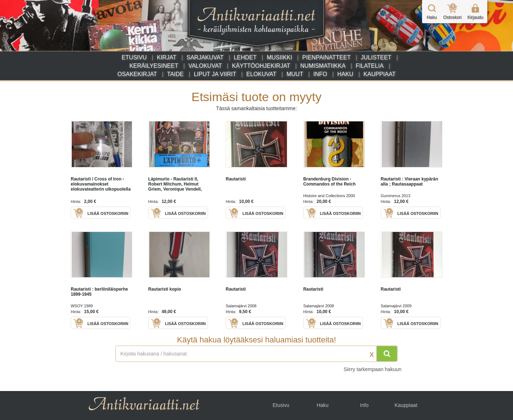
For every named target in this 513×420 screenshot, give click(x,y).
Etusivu (134, 57)
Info (320, 74)
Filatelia (370, 66)
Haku (345, 74)
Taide (175, 74)
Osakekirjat (137, 74)
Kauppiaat (379, 74)
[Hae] (387, 354)
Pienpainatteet (326, 57)
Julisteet (376, 57)
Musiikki (279, 57)
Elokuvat (261, 74)
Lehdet (245, 57)
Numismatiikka (323, 66)
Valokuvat (205, 66)
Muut (295, 74)
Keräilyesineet (154, 66)
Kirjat (167, 57)
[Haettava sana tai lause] (256, 354)
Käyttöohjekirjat (261, 66)
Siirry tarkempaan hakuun (372, 369)
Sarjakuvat (205, 57)
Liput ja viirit (215, 74)
